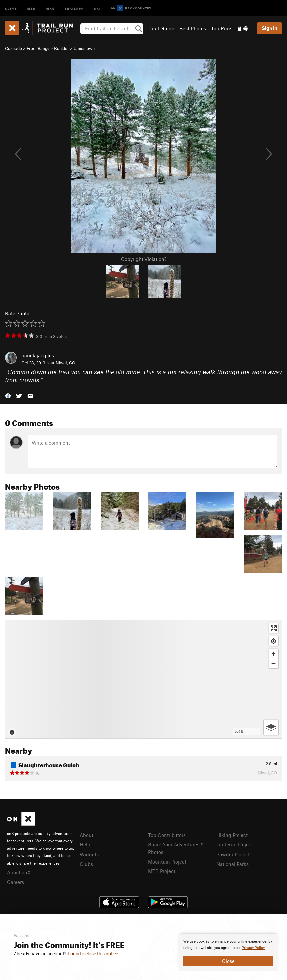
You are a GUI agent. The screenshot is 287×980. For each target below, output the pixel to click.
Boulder (62, 48)
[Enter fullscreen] (274, 628)
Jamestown (84, 48)
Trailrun (74, 8)
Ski (97, 8)
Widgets (89, 854)
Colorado (14, 48)
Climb (11, 8)
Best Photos (193, 28)
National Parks (233, 864)
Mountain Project (167, 862)
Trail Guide (162, 28)
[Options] (271, 727)
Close (228, 961)
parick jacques (38, 355)
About (87, 835)
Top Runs (222, 28)
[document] (228, 952)
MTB (32, 8)
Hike (50, 8)
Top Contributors (167, 835)
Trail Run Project (235, 844)
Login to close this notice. (94, 954)
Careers (16, 882)
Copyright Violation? (144, 259)
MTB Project (162, 871)
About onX (19, 872)
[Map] (143, 679)
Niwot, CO (65, 363)
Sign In (270, 28)
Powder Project (233, 854)
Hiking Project (232, 835)
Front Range (38, 48)
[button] (8, 395)
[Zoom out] (274, 664)
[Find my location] (274, 641)
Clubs (86, 864)
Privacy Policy (253, 948)
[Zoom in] (274, 654)
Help (85, 844)
